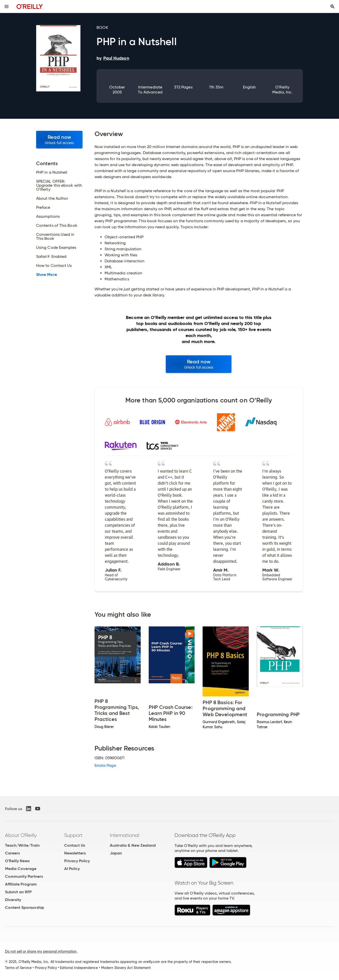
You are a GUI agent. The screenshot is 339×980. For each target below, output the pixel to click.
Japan (116, 853)
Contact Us (75, 845)
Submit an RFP (18, 892)
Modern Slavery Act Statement (126, 968)
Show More (47, 275)
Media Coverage (21, 869)
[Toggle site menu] (7, 7)
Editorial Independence (79, 968)
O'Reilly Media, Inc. (282, 90)
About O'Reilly (21, 835)
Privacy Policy (77, 861)
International (124, 835)
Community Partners (24, 876)
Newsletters (75, 853)
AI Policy (72, 869)
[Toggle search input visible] (332, 7)
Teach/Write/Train (22, 845)
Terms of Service (18, 968)
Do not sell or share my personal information (41, 951)
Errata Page (105, 765)
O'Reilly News (17, 861)
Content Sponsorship (25, 907)
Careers (12, 853)
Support (73, 835)
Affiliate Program (21, 884)
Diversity (13, 900)
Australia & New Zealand (133, 845)
